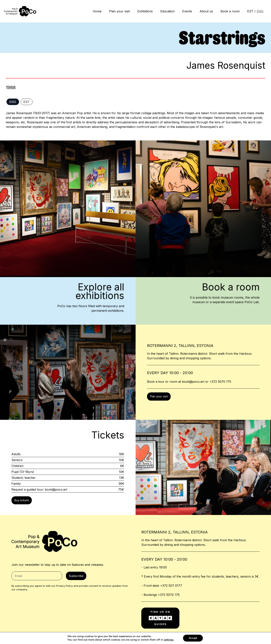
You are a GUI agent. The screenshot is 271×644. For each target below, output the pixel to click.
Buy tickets (22, 500)
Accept (193, 638)
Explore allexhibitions (100, 291)
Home (97, 11)
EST (250, 11)
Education (167, 11)
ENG (260, 11)
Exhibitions (145, 11)
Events (187, 11)
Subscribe (76, 576)
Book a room (230, 11)
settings (169, 640)
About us (206, 11)
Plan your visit (119, 11)
